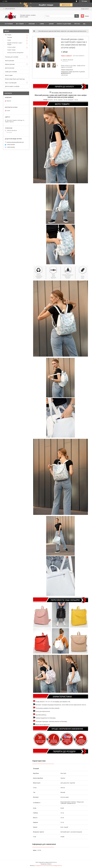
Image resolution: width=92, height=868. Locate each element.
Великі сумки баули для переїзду (15, 79)
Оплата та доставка (64, 24)
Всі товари (20, 24)
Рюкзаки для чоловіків (12, 57)
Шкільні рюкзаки (10, 64)
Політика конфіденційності (55, 866)
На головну (9, 24)
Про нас (77, 24)
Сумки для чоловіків (11, 72)
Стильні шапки (11, 47)
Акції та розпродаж (11, 83)
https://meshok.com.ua (66, 93)
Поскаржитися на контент (41, 866)
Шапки (51, 24)
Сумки (42, 24)
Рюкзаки (32, 24)
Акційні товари (11, 50)
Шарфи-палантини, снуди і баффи (15, 44)
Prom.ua (54, 862)
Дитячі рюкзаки (10, 68)
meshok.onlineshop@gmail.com (15, 142)
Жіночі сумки (9, 75)
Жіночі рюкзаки (10, 61)
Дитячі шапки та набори (12, 86)
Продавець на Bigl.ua (46, 864)
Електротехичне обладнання (15, 53)
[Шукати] (77, 16)
